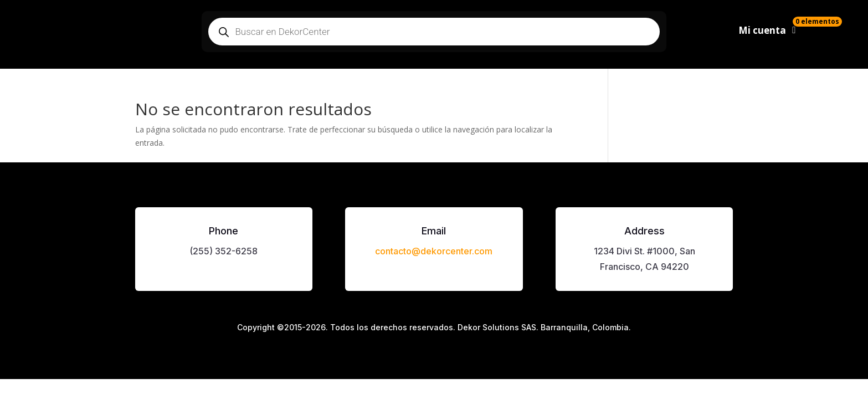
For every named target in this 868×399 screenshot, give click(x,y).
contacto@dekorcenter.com (434, 251)
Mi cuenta (762, 32)
